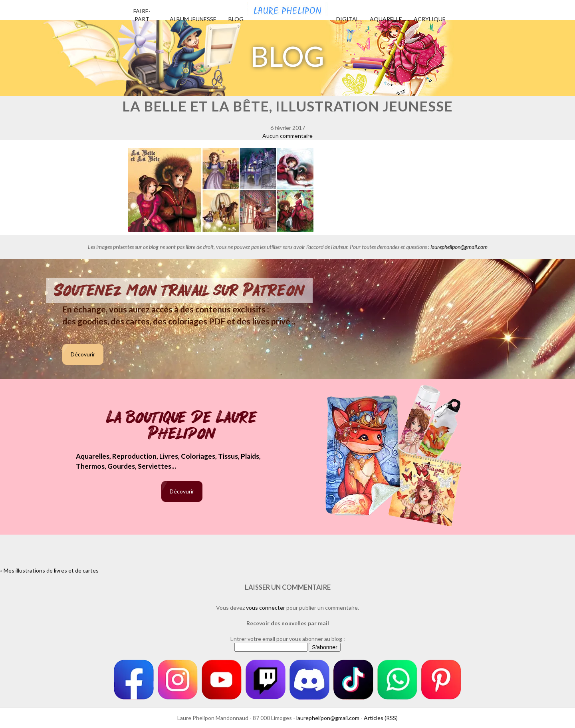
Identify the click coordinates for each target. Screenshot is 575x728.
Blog (236, 19)
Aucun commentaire (287, 136)
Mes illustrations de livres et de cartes (51, 570)
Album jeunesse (193, 19)
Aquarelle (386, 19)
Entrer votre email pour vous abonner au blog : (288, 639)
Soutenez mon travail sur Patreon (179, 290)
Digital (348, 19)
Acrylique (430, 19)
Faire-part (142, 15)
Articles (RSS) (381, 718)
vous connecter (266, 608)
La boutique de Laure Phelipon (182, 426)
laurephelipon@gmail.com (459, 247)
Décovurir (83, 354)
